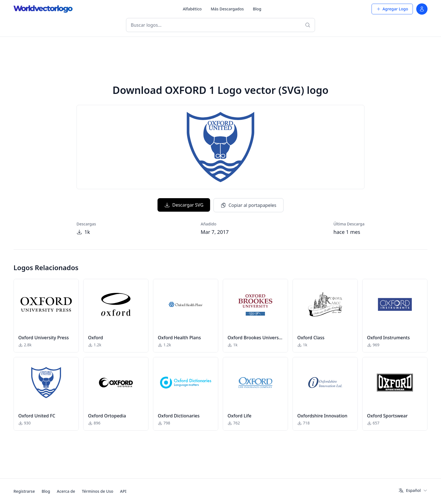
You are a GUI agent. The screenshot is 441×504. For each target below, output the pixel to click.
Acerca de (66, 491)
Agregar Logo (392, 9)
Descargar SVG (184, 205)
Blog (257, 9)
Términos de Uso (98, 491)
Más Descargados (227, 9)
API (123, 491)
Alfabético (192, 9)
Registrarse (24, 491)
